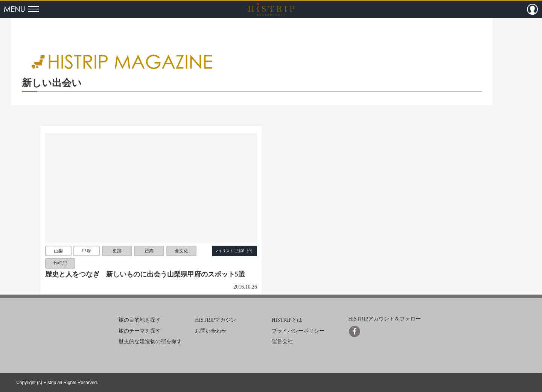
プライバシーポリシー (298, 331)
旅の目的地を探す (140, 320)
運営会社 (282, 341)
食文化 (181, 251)
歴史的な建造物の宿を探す (150, 341)
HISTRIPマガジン (215, 320)
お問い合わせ (211, 331)
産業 (149, 251)
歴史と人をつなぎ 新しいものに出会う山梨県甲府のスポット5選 (145, 274)
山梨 (58, 251)
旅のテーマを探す (140, 331)
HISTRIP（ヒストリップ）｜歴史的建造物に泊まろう (271, 9)
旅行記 (60, 264)
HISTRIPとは (287, 320)
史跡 (117, 251)
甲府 (87, 251)
